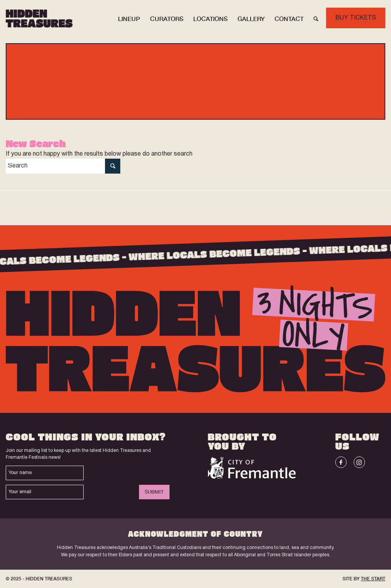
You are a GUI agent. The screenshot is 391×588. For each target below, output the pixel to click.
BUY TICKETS (356, 18)
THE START (373, 579)
